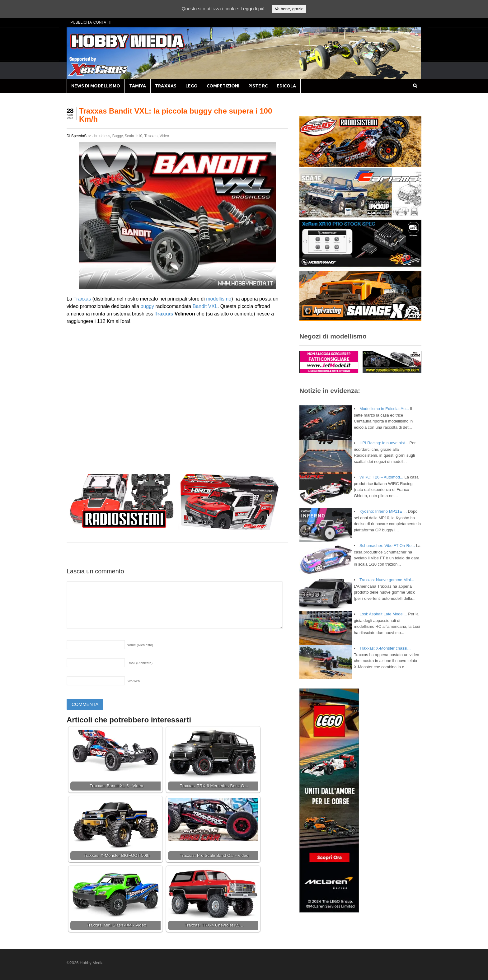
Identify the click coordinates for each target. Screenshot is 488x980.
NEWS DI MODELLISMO (96, 86)
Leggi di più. (253, 9)
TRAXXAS (166, 86)
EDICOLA (286, 86)
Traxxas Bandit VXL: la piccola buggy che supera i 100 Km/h (176, 115)
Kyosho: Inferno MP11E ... (383, 511)
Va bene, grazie (289, 9)
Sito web (133, 681)
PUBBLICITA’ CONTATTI (91, 22)
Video (164, 136)
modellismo (219, 299)
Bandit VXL (205, 306)
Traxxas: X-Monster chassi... (385, 648)
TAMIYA (138, 86)
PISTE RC (258, 86)
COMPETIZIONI (223, 86)
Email (140, 663)
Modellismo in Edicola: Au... (384, 409)
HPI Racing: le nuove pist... (384, 443)
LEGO (192, 86)
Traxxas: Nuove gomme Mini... (387, 580)
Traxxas (151, 136)
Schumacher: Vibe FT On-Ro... (387, 546)
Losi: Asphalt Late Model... (383, 614)
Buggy (117, 136)
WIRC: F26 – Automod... (381, 477)
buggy (147, 306)
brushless (102, 136)
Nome (140, 645)
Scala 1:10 (134, 136)
